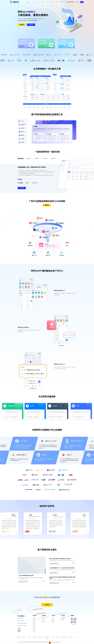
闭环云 (53, 618)
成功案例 (53, 620)
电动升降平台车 (41, 637)
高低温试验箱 (47, 637)
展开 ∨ (47, 639)
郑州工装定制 (53, 637)
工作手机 (34, 622)
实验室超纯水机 (35, 637)
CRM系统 (34, 618)
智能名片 (34, 624)
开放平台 (43, 622)
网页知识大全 (24, 637)
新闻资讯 (53, 622)
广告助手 (34, 631)
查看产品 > (35, 131)
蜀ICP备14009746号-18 (45, 642)
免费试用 (31, 25)
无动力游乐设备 (64, 637)
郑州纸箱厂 (58, 637)
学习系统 (34, 630)
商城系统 (34, 626)
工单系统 (34, 628)
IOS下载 (62, 620)
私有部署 (43, 618)
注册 (82, 2)
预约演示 (22, 25)
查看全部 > (43, 581)
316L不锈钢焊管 (70, 637)
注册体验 (47, 605)
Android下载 (63, 618)
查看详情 (47, 205)
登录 (77, 2)
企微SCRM (34, 620)
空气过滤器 (29, 637)
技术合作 (43, 620)
